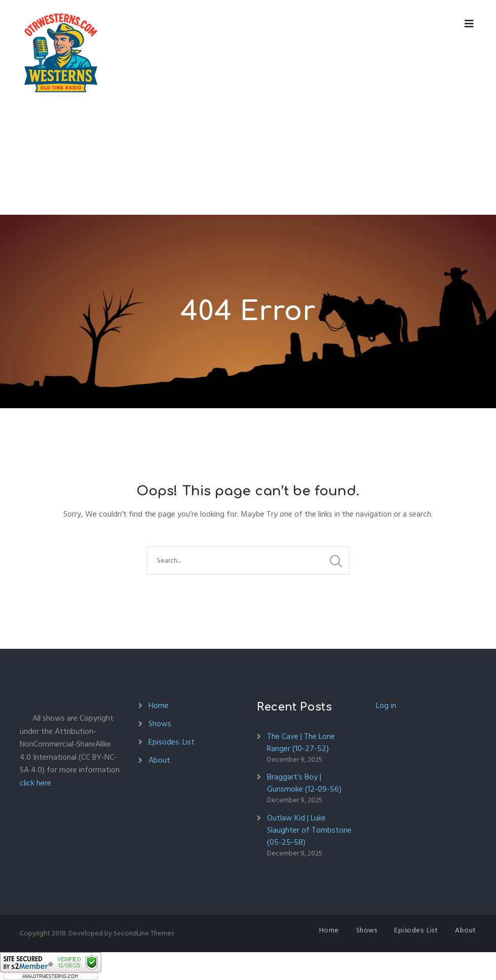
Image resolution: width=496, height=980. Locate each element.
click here (35, 783)
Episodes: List (171, 742)
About (159, 760)
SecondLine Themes (144, 933)
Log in (386, 705)
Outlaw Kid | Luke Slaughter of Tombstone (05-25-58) (309, 830)
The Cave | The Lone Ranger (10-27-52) (301, 742)
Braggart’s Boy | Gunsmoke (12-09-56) (304, 783)
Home (159, 705)
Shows (160, 724)
